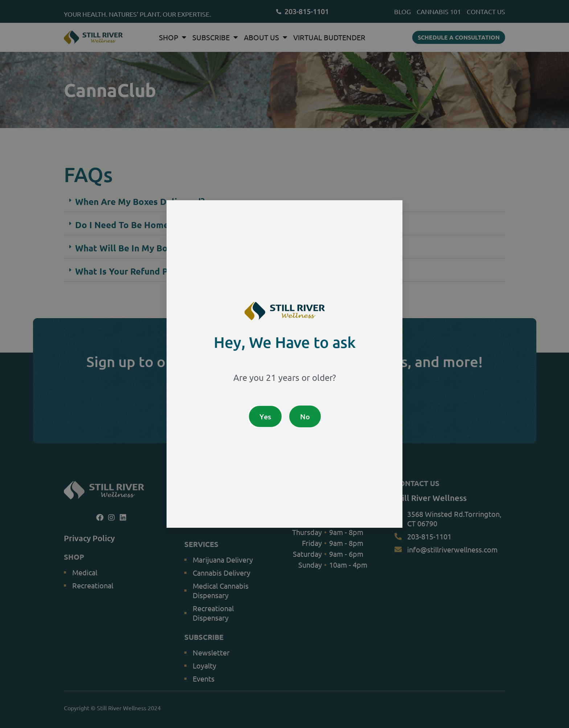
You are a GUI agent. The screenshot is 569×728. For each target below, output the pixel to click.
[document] (284, 364)
